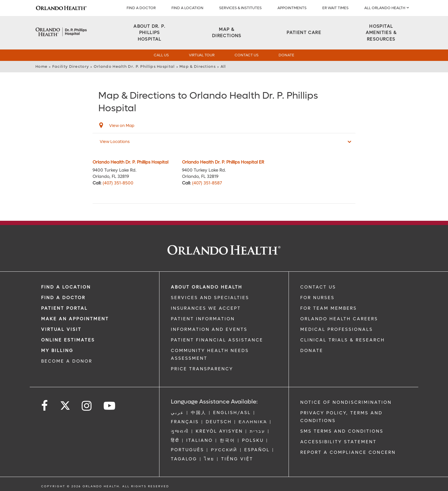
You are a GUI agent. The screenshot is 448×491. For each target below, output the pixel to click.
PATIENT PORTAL (64, 308)
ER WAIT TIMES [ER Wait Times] (335, 8)
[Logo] (61, 8)
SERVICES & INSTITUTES (240, 8)
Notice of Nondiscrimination (346, 402)
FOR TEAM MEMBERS (329, 308)
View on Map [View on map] (122, 126)
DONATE (312, 351)
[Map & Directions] (227, 33)
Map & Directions (198, 66)
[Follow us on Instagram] (87, 406)
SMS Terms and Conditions (342, 431)
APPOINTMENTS (292, 8)
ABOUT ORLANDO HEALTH (207, 287)
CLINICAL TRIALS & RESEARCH (343, 340)
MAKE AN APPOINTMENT (75, 319)
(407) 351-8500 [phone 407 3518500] (118, 183)
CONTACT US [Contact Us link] (318, 287)
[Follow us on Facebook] (45, 406)
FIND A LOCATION (187, 8)
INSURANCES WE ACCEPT (206, 308)
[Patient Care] (304, 33)
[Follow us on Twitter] (65, 404)
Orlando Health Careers (339, 319)
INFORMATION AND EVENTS (209, 329)
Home (41, 66)
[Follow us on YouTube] (110, 406)
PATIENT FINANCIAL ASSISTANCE (217, 340)
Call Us (161, 55)
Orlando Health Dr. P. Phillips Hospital (134, 66)
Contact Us (247, 55)
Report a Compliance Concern (348, 452)
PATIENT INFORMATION (203, 319)
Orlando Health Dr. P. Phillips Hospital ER (223, 162)
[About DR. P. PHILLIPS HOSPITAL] (149, 33)
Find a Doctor (141, 8)
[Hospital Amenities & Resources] (381, 33)
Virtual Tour (202, 55)
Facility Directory (71, 66)
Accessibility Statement (338, 442)
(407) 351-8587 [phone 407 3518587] (207, 183)
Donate (286, 55)
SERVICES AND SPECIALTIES (210, 298)
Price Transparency (202, 369)
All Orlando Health (385, 8)
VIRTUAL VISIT (61, 329)
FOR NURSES (317, 298)
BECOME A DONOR (67, 361)
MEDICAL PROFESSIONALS (337, 329)
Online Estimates (68, 340)
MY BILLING (57, 351)
